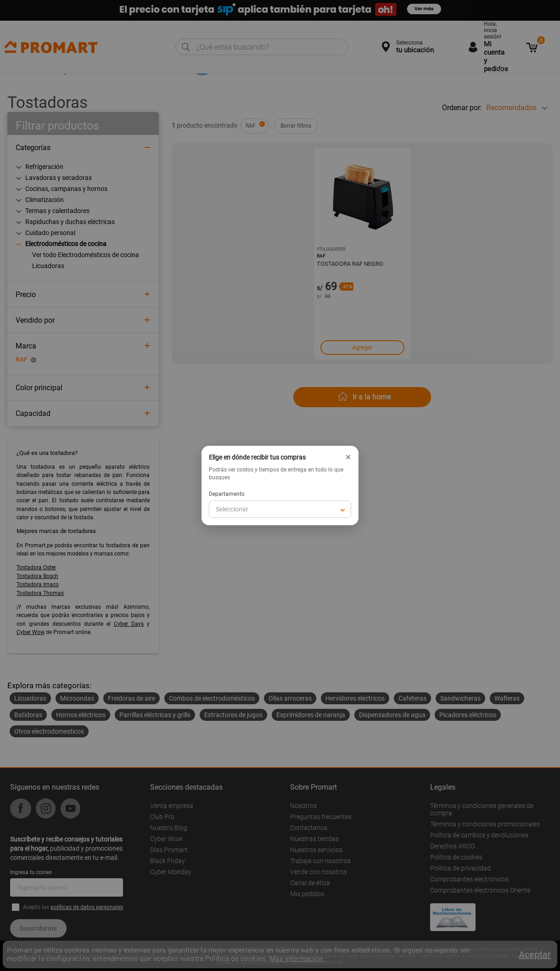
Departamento (227, 494)
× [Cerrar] (348, 457)
